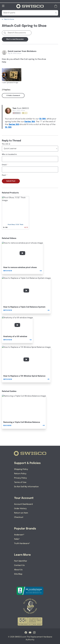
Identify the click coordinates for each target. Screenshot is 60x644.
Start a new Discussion (15, 39)
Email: (4, 165)
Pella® (17, 539)
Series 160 (30, 122)
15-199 (42, 119)
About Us (18, 570)
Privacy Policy (21, 478)
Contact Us (19, 565)
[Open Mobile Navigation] (3, 6)
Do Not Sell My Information (26, 487)
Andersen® (19, 535)
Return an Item (21, 513)
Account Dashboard (23, 504)
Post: (4, 175)
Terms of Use (20, 482)
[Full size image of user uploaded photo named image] (12, 75)
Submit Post (11, 181)
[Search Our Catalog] (26, 13)
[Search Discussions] (19, 33)
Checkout (19, 517)
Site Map (18, 574)
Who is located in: (10, 154)
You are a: (6, 144)
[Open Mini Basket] (56, 6)
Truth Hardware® (22, 543)
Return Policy (20, 474)
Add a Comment (13, 95)
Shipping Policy (21, 469)
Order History (20, 508)
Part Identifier (21, 561)
